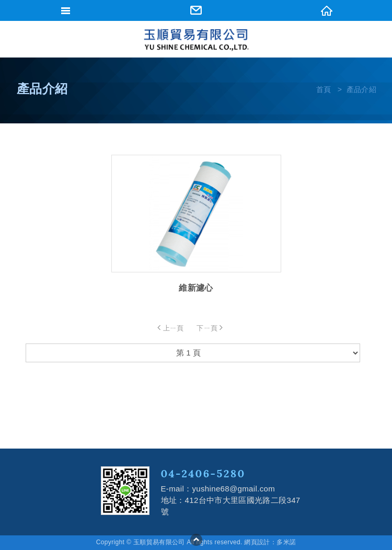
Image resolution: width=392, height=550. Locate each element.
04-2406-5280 (203, 473)
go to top (196, 540)
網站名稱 (196, 40)
